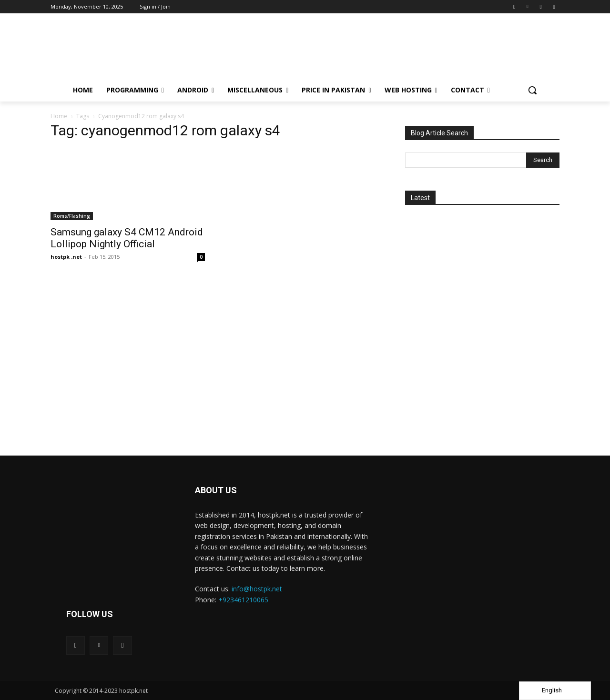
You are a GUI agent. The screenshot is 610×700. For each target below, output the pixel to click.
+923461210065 (243, 600)
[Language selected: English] (555, 691)
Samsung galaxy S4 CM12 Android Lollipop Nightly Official (127, 238)
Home (59, 116)
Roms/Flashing (72, 216)
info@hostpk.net (257, 589)
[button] (532, 90)
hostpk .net (66, 257)
